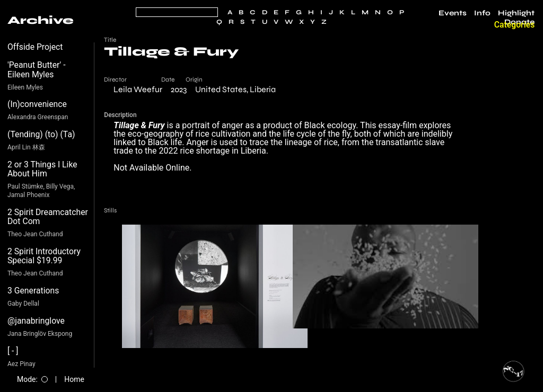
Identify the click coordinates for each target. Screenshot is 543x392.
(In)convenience (37, 104)
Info (482, 13)
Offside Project (35, 47)
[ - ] (13, 351)
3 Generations (33, 291)
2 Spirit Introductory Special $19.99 (44, 256)
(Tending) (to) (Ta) (41, 134)
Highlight (516, 13)
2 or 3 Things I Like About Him (42, 169)
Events (453, 13)
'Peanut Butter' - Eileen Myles (37, 70)
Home (74, 379)
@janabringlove (36, 321)
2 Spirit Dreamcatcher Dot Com (48, 217)
